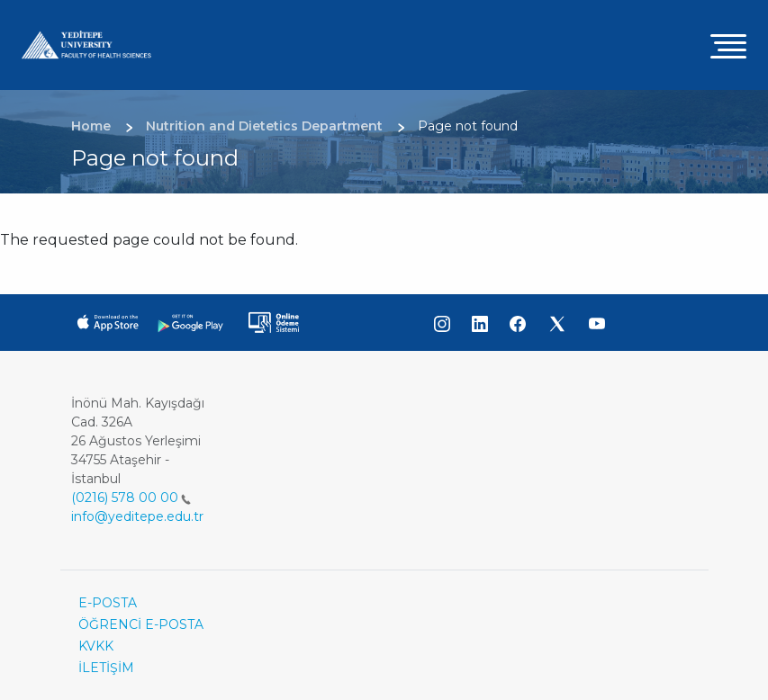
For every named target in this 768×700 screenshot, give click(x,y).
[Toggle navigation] (728, 45)
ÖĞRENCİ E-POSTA (141, 624)
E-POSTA (108, 603)
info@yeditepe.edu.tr (137, 516)
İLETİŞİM (106, 668)
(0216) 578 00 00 (131, 498)
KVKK (96, 646)
